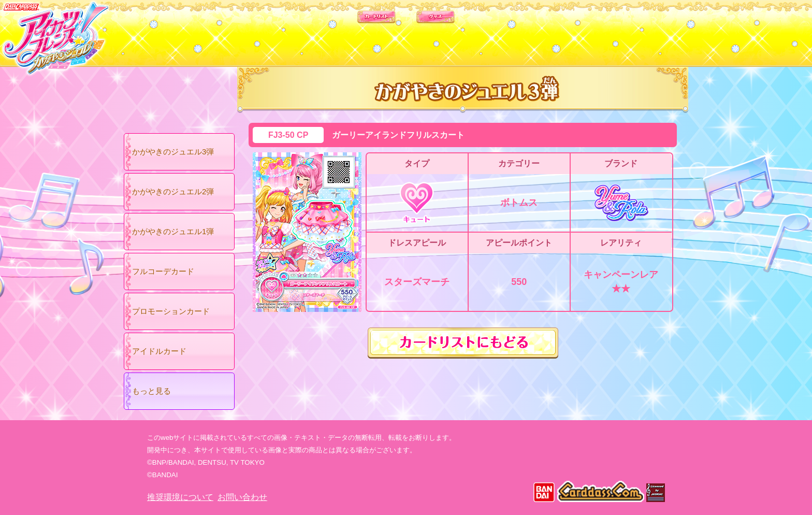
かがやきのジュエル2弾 (173, 191)
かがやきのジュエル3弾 (173, 152)
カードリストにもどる (463, 343)
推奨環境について (180, 497)
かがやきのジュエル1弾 (173, 231)
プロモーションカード (171, 311)
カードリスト (340, 31)
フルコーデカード (163, 271)
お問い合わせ (242, 497)
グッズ (472, 31)
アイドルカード (159, 351)
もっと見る (151, 391)
